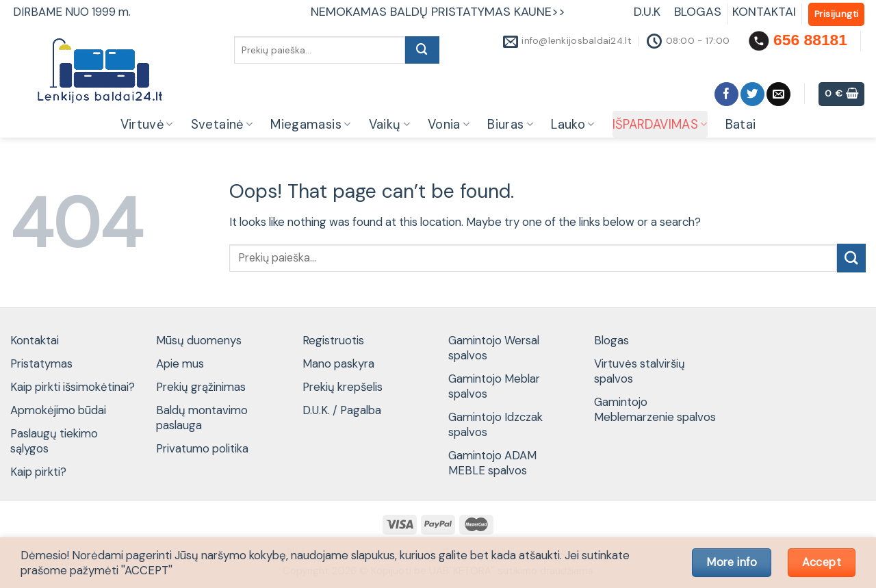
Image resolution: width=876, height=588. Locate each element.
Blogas (611, 340)
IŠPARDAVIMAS (660, 125)
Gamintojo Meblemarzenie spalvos (655, 409)
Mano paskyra (338, 363)
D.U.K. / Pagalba (342, 410)
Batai (741, 125)
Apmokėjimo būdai (58, 410)
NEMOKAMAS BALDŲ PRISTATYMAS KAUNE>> (438, 12)
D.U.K (649, 12)
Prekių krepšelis (343, 387)
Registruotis (333, 340)
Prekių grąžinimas (201, 387)
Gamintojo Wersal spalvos (494, 348)
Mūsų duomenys (199, 340)
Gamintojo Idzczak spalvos (495, 424)
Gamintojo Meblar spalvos (494, 386)
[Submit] (422, 50)
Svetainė (222, 125)
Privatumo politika (202, 448)
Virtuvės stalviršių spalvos (640, 371)
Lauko (572, 125)
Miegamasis (310, 125)
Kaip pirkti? (38, 472)
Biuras (510, 125)
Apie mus (180, 363)
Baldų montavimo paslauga (202, 418)
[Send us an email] (778, 94)
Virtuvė (147, 125)
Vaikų (389, 125)
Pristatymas (41, 363)
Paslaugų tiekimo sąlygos (54, 441)
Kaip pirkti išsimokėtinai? (73, 387)
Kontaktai (35, 340)
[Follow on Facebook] (726, 94)
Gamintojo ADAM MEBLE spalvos (492, 463)
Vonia (449, 125)
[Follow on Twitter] (752, 94)
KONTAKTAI (764, 12)
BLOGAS (698, 12)
